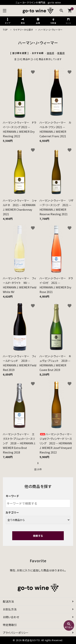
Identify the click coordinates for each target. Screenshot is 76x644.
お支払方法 (10, 609)
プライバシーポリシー (16, 633)
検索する (38, 536)
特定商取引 (10, 625)
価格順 (50, 53)
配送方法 (8, 601)
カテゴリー (12, 512)
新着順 (61, 53)
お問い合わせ (11, 617)
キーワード (12, 496)
